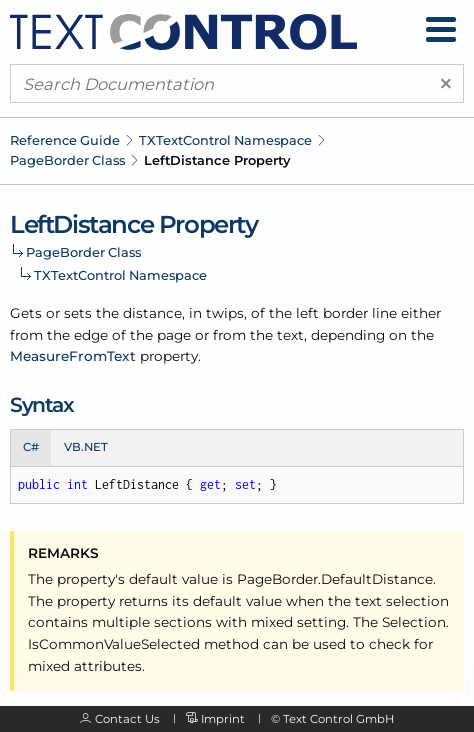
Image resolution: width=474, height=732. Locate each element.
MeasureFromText (73, 356)
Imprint (223, 719)
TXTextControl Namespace (225, 140)
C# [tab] (31, 447)
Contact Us (127, 719)
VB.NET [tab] (86, 447)
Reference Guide (65, 140)
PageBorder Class (67, 160)
